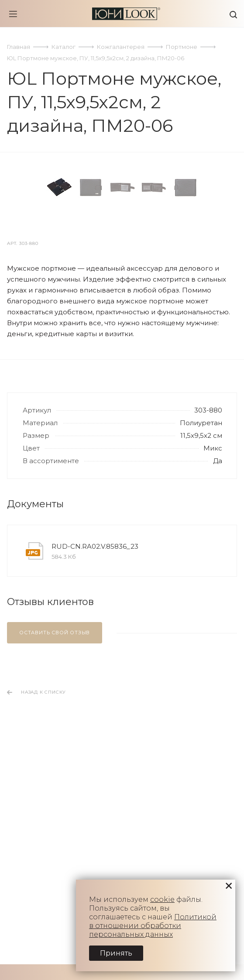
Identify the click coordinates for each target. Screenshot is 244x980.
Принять (116, 953)
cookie (162, 899)
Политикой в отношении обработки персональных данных (153, 926)
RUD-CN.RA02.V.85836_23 (95, 743)
